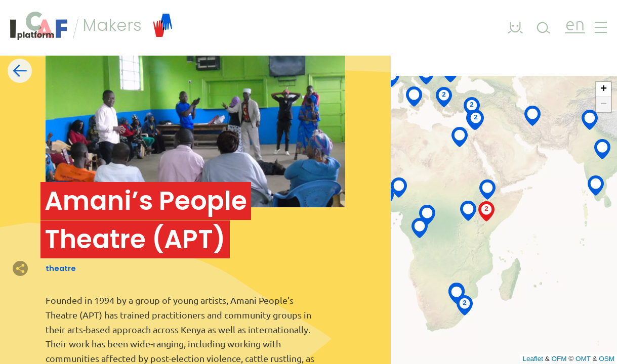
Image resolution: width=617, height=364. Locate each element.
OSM (607, 359)
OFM (559, 359)
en (575, 26)
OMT (583, 359)
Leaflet (533, 359)
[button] (457, 293)
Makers (127, 25)
